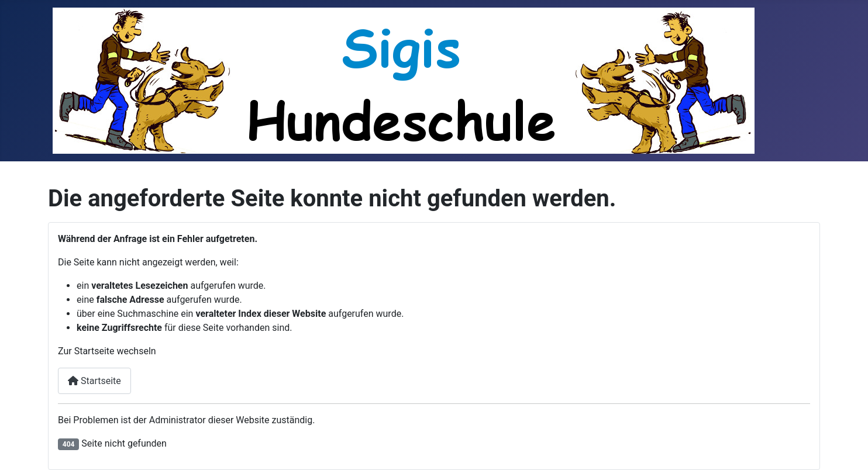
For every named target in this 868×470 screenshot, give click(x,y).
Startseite (94, 381)
